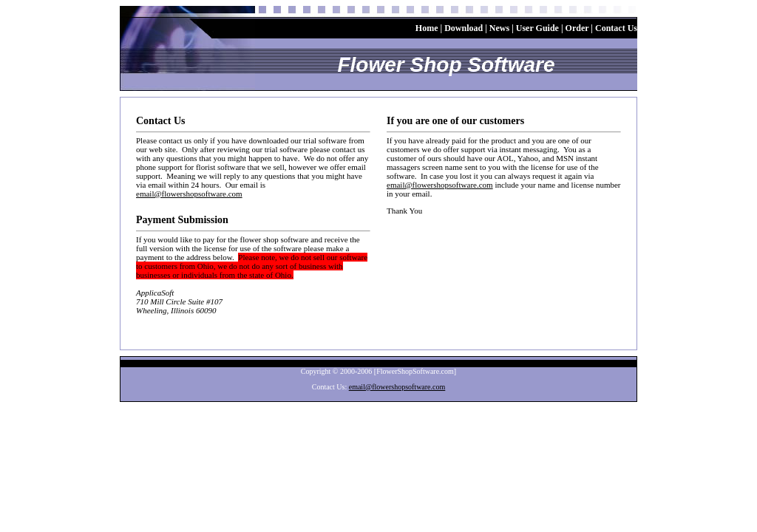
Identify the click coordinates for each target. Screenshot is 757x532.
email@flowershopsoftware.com (189, 194)
